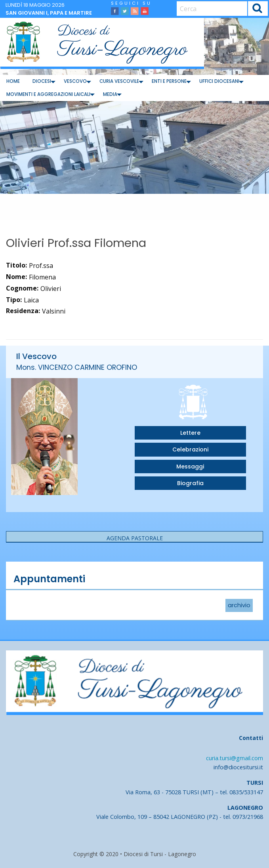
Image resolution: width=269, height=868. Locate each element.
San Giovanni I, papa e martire (49, 13)
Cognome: (22, 288)
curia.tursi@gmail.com (235, 758)
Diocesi (42, 81)
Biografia (190, 483)
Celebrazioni (190, 449)
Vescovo (75, 81)
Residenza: (23, 311)
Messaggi (190, 467)
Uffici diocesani (219, 81)
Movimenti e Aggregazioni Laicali (48, 94)
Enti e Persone (169, 81)
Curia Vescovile (119, 81)
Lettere (190, 433)
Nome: (16, 277)
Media (110, 94)
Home (13, 81)
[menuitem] (13, 81)
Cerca (258, 10)
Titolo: (16, 265)
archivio (239, 606)
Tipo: (14, 300)
